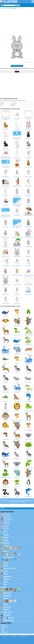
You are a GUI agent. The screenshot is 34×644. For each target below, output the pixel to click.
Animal (6, 8)
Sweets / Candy (9, 568)
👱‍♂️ (19, 590)
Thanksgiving (8, 519)
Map (3, 628)
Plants (6, 540)
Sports (6, 598)
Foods (6, 566)
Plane (6, 582)
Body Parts (8, 612)
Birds (5, 551)
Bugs (5, 563)
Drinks (6, 571)
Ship (5, 585)
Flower (6, 537)
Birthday (6, 523)
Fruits (6, 574)
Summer (6, 528)
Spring (6, 527)
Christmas (7, 515)
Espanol (5, 636)
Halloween (7, 517)
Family (3, 587)
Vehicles (7, 579)
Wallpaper (5, 627)
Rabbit (9, 8)
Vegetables (8, 576)
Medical (6, 610)
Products (7, 615)
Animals (6, 546)
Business (7, 607)
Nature (6, 535)
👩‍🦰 (15, 590)
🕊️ (19, 554)
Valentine (7, 521)
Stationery (7, 596)
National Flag (9, 620)
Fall (5, 530)
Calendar (7, 514)
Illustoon (2, 8)
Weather (7, 543)
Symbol (11, 618)
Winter (6, 532)
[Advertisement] (17, 20)
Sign (3, 630)
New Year (7, 525)
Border (3, 625)
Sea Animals (8, 557)
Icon (5, 618)
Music (6, 604)
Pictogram (5, 632)
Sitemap (14, 636)
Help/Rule (24, 636)
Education (7, 593)
